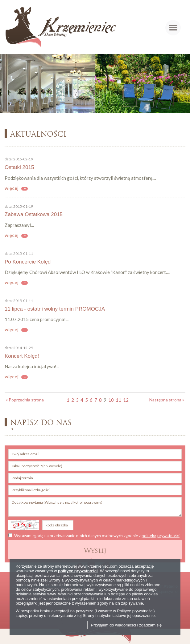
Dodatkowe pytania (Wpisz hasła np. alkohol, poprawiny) (95, 507)
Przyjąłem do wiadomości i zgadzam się (126, 625)
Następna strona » (167, 400)
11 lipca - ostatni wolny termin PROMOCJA (55, 309)
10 (111, 400)
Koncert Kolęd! (22, 356)
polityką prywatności (161, 536)
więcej (12, 188)
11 (118, 400)
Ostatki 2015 (19, 167)
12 (126, 400)
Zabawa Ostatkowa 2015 (34, 214)
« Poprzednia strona (25, 400)
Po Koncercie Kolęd (28, 262)
